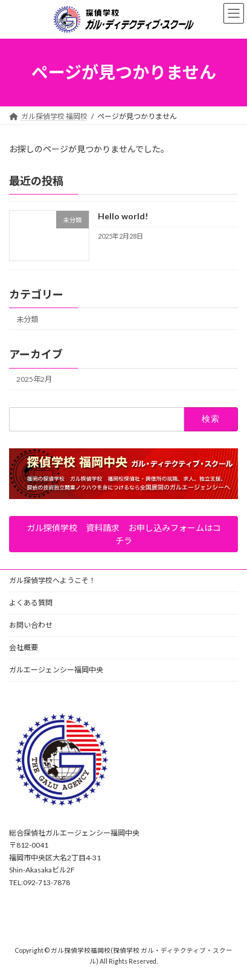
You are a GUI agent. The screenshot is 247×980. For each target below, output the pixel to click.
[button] (123, 534)
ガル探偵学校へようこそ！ (53, 580)
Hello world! (123, 216)
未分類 (27, 319)
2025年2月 (34, 379)
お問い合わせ (31, 625)
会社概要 (24, 647)
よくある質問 (31, 603)
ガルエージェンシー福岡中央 (56, 670)
